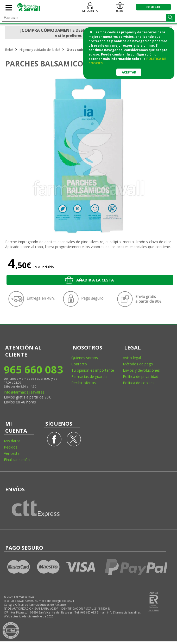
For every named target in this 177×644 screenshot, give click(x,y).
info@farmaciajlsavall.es (24, 392)
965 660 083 (33, 369)
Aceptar (129, 72)
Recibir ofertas (84, 383)
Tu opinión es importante (93, 370)
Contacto (79, 364)
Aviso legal (132, 358)
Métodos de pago (138, 364)
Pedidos (11, 447)
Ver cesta (12, 453)
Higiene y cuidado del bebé (40, 50)
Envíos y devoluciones (141, 370)
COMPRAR (153, 7)
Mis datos (12, 441)
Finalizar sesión (17, 460)
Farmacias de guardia (89, 376)
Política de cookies (139, 383)
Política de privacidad (141, 376)
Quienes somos (85, 358)
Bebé (9, 50)
